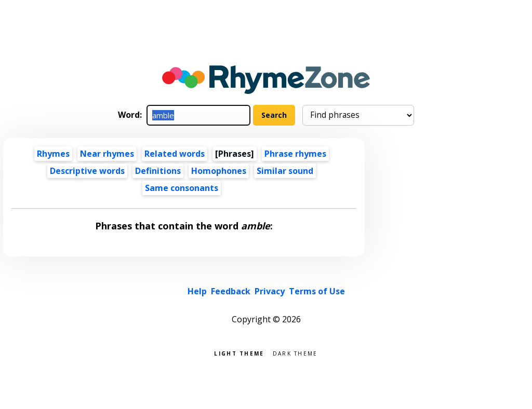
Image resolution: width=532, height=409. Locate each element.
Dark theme (295, 353)
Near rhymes (107, 154)
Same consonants (182, 188)
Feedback (231, 291)
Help (197, 291)
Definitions (158, 171)
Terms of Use (317, 291)
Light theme (239, 353)
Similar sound (285, 171)
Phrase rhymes (295, 154)
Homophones (219, 171)
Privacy (270, 291)
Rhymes (53, 154)
